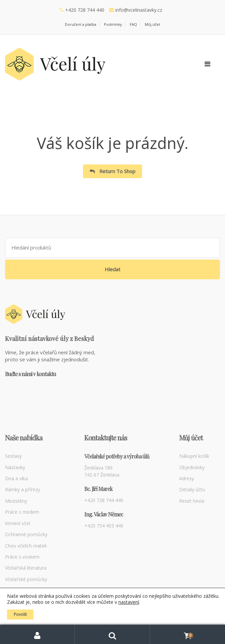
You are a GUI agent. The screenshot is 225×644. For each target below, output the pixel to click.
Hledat (112, 269)
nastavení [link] (129, 602)
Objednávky (192, 467)
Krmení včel (18, 523)
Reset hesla (192, 501)
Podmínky (113, 24)
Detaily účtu (192, 489)
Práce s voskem (22, 557)
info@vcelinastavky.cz (139, 10)
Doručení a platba (81, 24)
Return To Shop (117, 171)
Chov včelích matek (26, 546)
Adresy (187, 478)
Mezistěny (16, 501)
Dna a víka (16, 478)
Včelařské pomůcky (26, 579)
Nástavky (15, 467)
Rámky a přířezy (23, 489)
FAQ (133, 24)
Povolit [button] (20, 614)
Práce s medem (22, 512)
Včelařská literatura (26, 568)
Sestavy (13, 456)
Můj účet (152, 24)
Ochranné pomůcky (26, 534)
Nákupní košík (194, 456)
